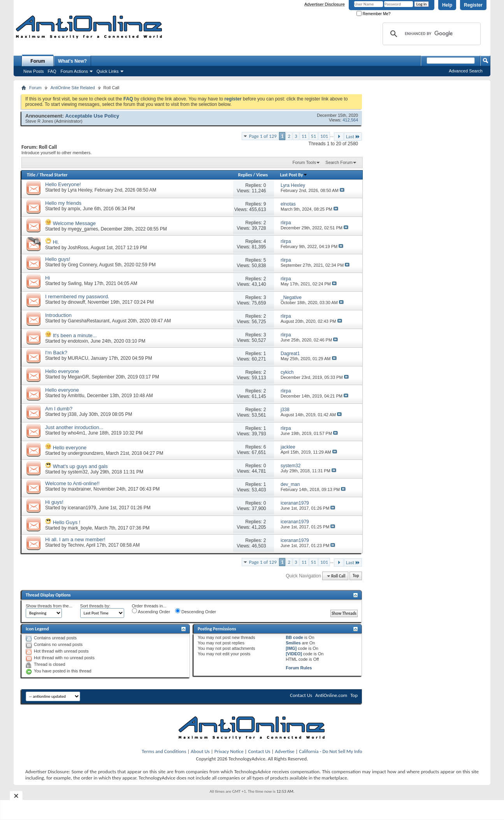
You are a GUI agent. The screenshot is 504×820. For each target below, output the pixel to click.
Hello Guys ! (67, 522)
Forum (38, 61)
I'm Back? (56, 353)
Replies (245, 175)
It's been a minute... (75, 335)
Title (31, 175)
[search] (430, 34)
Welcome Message (74, 223)
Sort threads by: (95, 606)
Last (353, 136)
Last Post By (294, 175)
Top (356, 576)
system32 (78, 472)
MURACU (78, 358)
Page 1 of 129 (263, 136)
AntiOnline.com (331, 695)
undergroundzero (85, 453)
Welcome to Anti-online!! (72, 483)
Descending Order (196, 611)
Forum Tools (304, 162)
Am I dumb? (59, 409)
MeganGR (78, 377)
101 (324, 136)
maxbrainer (79, 489)
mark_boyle (80, 528)
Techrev (76, 545)
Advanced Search (466, 71)
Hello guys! (58, 259)
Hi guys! (54, 502)
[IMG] (291, 648)
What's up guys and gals (80, 466)
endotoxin (78, 341)
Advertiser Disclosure (325, 4)
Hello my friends (63, 203)
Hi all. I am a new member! (75, 539)
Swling (75, 283)
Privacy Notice (229, 751)
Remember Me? (373, 14)
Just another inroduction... (74, 427)
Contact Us (301, 695)
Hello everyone (62, 371)
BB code (294, 637)
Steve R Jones (39, 121)
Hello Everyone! (63, 184)
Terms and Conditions (164, 751)
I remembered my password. (77, 297)
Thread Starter (54, 175)
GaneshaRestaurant (89, 321)
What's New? (72, 61)
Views (262, 175)
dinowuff (76, 302)
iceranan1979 (82, 508)
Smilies (293, 643)
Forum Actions (74, 71)
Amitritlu (76, 396)
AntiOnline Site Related (73, 88)
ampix (74, 209)
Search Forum (339, 162)
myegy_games (83, 229)
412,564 (350, 120)
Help (447, 5)
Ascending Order (151, 611)
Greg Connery (82, 265)
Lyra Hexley (80, 190)
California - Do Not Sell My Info (330, 751)
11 (304, 136)
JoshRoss (78, 248)
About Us (200, 751)
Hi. (56, 242)
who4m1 (76, 433)
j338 (72, 414)
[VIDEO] (294, 654)
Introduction (58, 315)
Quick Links (108, 71)
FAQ (52, 71)
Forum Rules (299, 668)
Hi (47, 278)
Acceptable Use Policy (92, 116)
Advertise (285, 751)
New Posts (34, 71)
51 (313, 136)
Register (473, 5)
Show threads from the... (49, 606)
